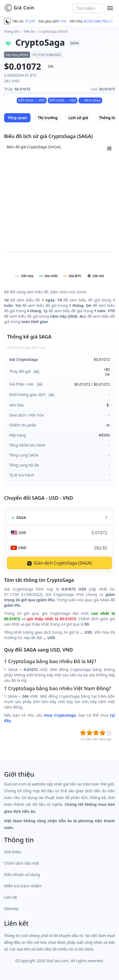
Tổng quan (17, 118)
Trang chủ (12, 31)
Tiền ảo (29, 31)
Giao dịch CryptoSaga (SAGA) (60, 563)
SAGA (21, 517)
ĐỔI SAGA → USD (63, 100)
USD (22, 533)
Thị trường (48, 118)
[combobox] (88, 8)
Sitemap (11, 909)
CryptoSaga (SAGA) (53, 31)
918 (64, 21)
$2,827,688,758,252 (99, 21)
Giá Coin (19, 8)
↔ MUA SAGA (90, 100)
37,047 (30, 21)
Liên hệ (11, 897)
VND (22, 548)
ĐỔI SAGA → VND (32, 100)
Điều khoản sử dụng (22, 875)
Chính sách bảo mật (22, 863)
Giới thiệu (13, 852)
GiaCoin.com (57, 961)
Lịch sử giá (78, 118)
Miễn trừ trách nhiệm (23, 886)
